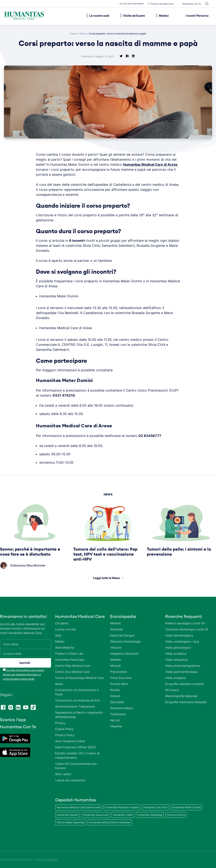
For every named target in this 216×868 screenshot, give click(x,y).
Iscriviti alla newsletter (132, 4)
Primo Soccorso (121, 678)
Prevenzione (119, 672)
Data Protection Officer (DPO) (76, 747)
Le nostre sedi (98, 15)
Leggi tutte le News (106, 578)
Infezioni (116, 647)
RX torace (172, 690)
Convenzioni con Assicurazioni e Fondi (77, 692)
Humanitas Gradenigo (150, 815)
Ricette (115, 690)
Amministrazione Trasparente (75, 706)
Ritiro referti (63, 774)
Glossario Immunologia (125, 641)
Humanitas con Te (189, 4)
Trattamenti (118, 714)
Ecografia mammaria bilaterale (186, 702)
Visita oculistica (176, 654)
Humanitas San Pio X (156, 807)
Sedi (58, 635)
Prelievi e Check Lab (69, 654)
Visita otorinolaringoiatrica (183, 666)
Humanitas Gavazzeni (95, 815)
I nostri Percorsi (194, 15)
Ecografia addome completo (185, 684)
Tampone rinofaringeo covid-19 (187, 629)
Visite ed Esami (133, 15)
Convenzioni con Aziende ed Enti (78, 700)
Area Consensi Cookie (70, 741)
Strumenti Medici (122, 708)
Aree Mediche (65, 647)
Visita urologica (176, 678)
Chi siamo (62, 623)
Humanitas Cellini (123, 815)
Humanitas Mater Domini (186, 807)
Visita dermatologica (179, 635)
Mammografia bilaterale (181, 696)
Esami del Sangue (122, 635)
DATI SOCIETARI (49, 860)
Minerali (115, 666)
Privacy (60, 723)
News (83, 34)
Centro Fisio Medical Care (73, 666)
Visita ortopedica (177, 660)
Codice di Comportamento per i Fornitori (77, 766)
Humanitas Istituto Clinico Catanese (110, 822)
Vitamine (116, 726)
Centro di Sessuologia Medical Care (79, 678)
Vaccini (115, 720)
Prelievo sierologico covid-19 (185, 623)
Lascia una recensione (70, 780)
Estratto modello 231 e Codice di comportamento (77, 755)
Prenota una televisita (160, 4)
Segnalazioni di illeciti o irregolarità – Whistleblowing (80, 715)
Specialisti (117, 702)
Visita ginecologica (178, 647)
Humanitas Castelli (67, 815)
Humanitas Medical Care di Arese (150, 164)
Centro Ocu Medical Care (72, 672)
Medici (162, 15)
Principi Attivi (119, 684)
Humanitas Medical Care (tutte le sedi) (79, 807)
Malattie (116, 660)
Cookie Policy (64, 729)
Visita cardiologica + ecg (182, 641)
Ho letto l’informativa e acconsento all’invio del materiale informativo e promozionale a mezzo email (24, 675)
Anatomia (116, 629)
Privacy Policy (65, 735)
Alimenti (115, 623)
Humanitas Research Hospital (122, 807)
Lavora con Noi (65, 629)
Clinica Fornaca (176, 815)
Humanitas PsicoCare (70, 660)
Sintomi (115, 696)
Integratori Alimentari (124, 654)
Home (74, 34)
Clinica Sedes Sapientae (71, 822)
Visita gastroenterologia (181, 672)
